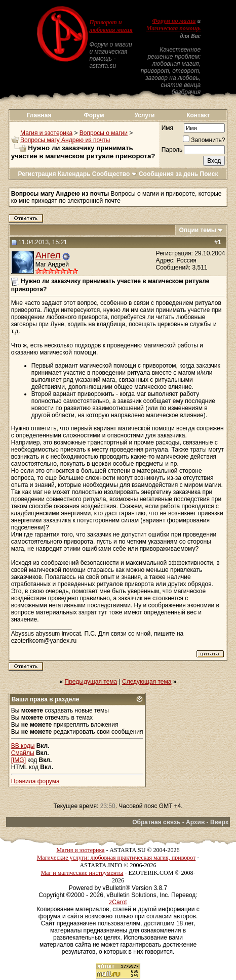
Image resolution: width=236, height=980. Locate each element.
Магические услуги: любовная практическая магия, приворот (116, 858)
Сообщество (115, 174)
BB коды (23, 746)
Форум (94, 115)
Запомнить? (204, 140)
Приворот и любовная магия (111, 26)
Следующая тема (147, 682)
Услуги (144, 115)
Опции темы (198, 230)
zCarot (118, 902)
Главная (39, 115)
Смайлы (23, 753)
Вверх (219, 822)
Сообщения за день (168, 174)
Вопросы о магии (104, 133)
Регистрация (37, 174)
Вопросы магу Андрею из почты (65, 140)
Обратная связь (156, 822)
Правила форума (35, 781)
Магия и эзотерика (46, 133)
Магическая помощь (173, 28)
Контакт (198, 115)
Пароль (172, 150)
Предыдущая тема (91, 682)
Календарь (74, 174)
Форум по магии (174, 21)
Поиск (209, 174)
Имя (167, 128)
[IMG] (18, 760)
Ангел (48, 255)
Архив (195, 822)
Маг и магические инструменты (82, 873)
